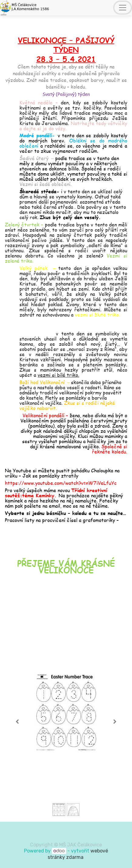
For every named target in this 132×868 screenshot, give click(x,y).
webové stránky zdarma (78, 854)
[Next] (115, 722)
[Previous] (17, 722)
